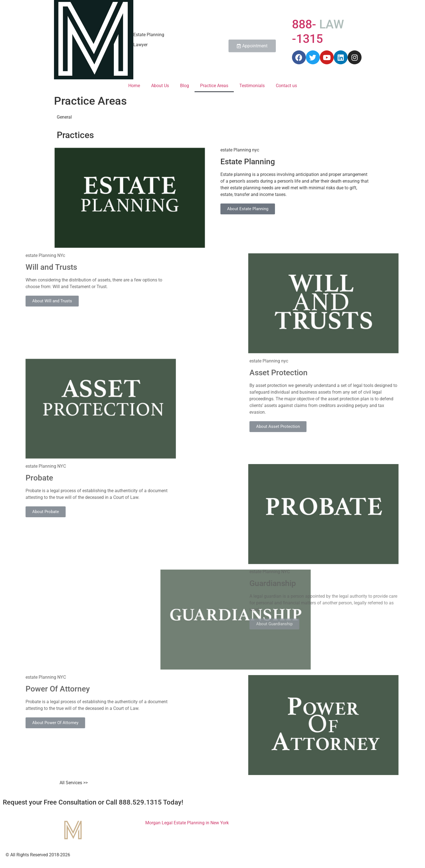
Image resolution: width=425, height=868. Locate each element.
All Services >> (74, 783)
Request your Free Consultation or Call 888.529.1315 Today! (93, 802)
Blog (185, 86)
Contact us (286, 86)
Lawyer (140, 45)
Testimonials (252, 86)
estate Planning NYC (331, 572)
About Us (160, 86)
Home (134, 86)
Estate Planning (149, 35)
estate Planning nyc (261, 150)
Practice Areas (214, 86)
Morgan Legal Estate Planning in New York (187, 823)
